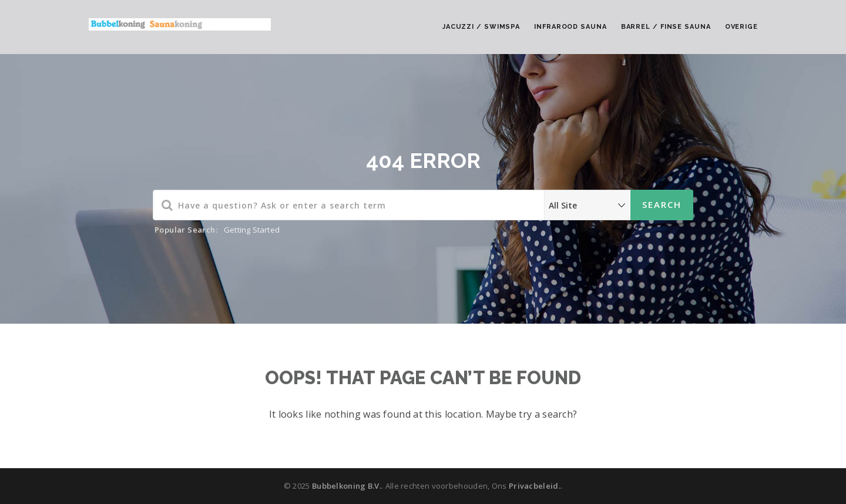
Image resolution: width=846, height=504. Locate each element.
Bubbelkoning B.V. (347, 486)
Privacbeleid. (535, 486)
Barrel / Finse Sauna (666, 27)
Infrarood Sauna (570, 27)
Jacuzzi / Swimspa (481, 27)
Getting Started (252, 230)
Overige (741, 27)
